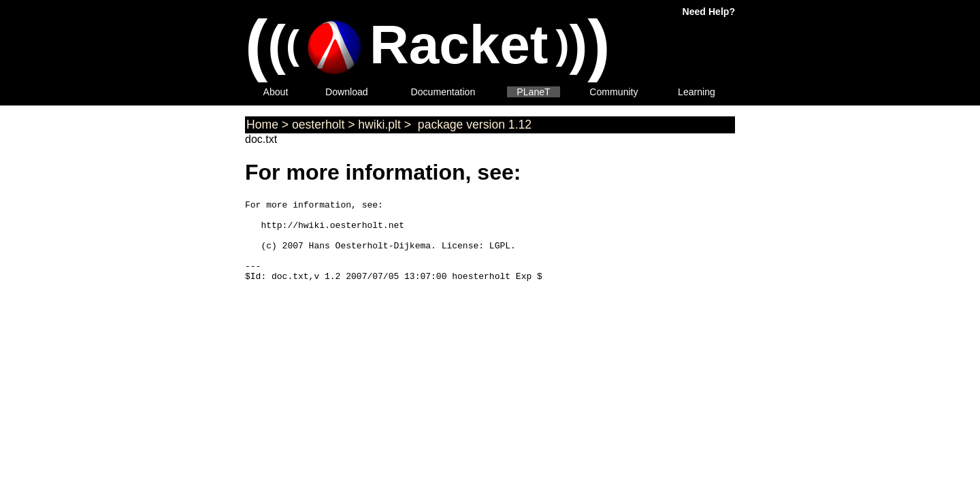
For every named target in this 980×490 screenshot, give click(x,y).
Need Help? (709, 12)
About (276, 92)
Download (347, 92)
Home (262, 125)
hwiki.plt (379, 125)
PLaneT (533, 92)
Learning (697, 92)
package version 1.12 (473, 125)
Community (614, 92)
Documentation (443, 92)
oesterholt (318, 125)
